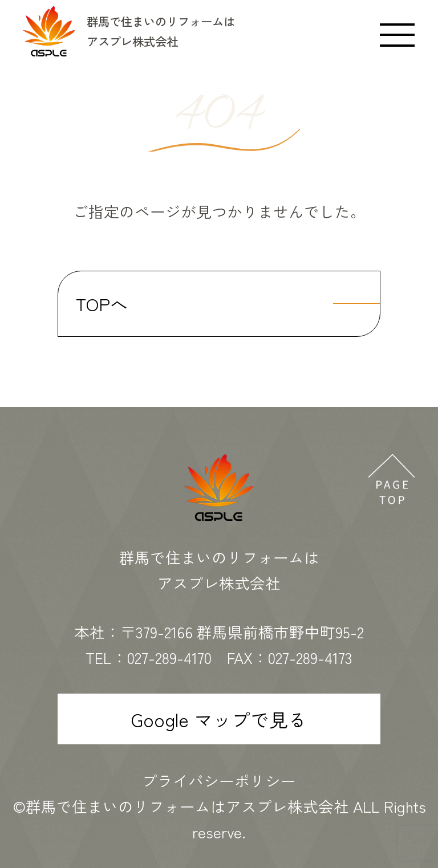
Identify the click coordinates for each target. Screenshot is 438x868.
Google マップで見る (219, 719)
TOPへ (102, 303)
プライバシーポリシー (219, 781)
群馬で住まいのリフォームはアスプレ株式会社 (187, 806)
